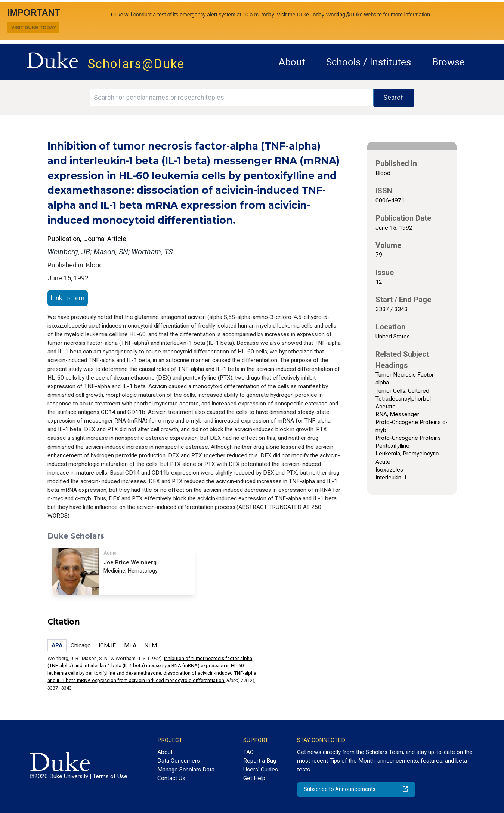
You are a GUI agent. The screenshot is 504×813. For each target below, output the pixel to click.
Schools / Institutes (369, 62)
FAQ (248, 752)
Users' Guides (261, 770)
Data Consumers (179, 761)
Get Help (254, 778)
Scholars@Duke (136, 64)
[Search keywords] (232, 98)
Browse (449, 62)
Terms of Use (110, 776)
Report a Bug (260, 761)
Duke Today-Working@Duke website (339, 15)
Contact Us (171, 778)
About (292, 62)
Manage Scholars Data (186, 770)
